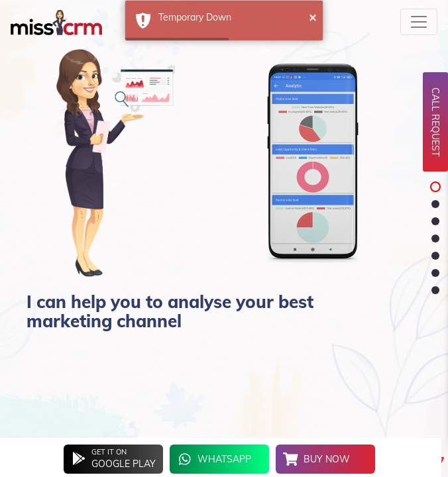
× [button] (313, 16)
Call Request (435, 122)
